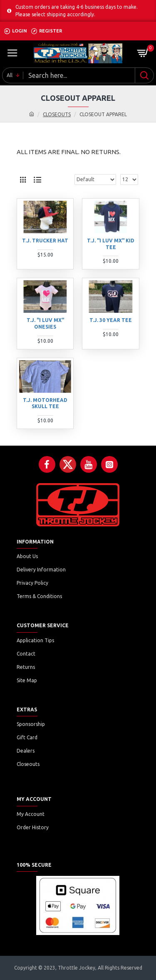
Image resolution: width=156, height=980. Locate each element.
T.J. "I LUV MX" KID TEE (111, 244)
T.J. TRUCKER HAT (45, 241)
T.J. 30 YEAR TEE (111, 320)
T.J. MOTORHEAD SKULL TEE (45, 403)
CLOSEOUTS (57, 114)
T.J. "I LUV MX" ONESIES (45, 323)
